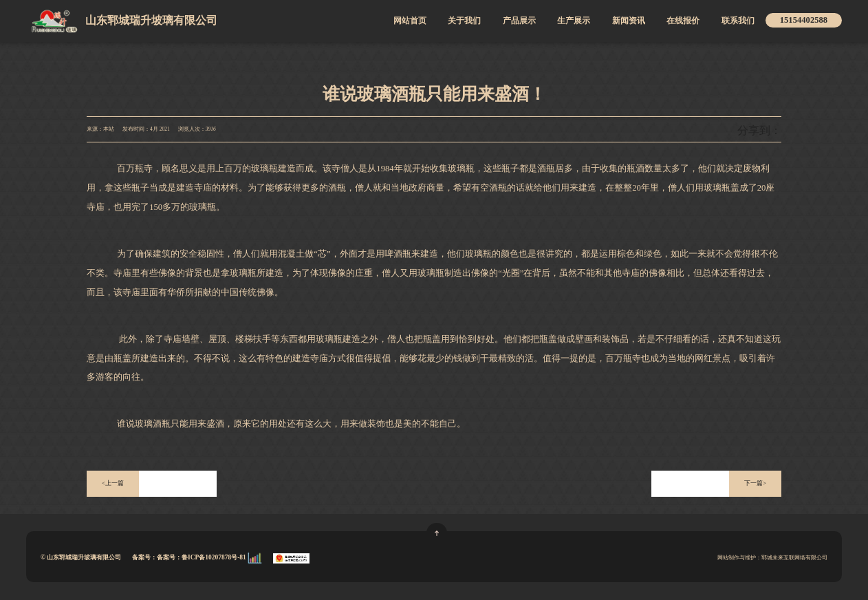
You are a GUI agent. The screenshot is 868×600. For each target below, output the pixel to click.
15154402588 (804, 20)
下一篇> (755, 483)
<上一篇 (113, 483)
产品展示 (519, 21)
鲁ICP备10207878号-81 (215, 557)
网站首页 (410, 21)
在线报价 (683, 21)
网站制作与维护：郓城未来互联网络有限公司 (772, 558)
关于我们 (464, 21)
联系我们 (738, 21)
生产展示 (574, 21)
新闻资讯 (629, 21)
